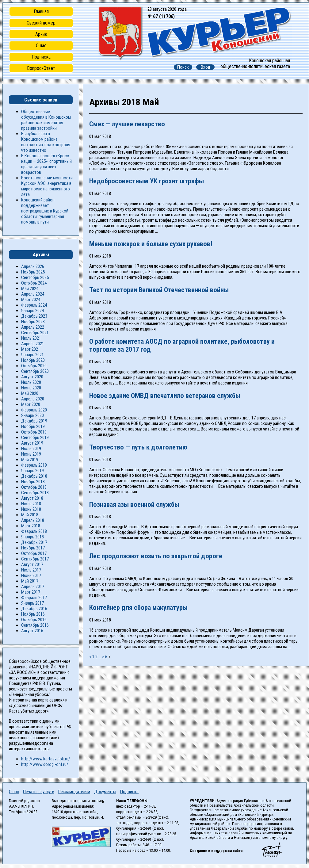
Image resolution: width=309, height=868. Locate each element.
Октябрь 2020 (34, 366)
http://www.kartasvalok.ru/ (46, 759)
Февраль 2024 (34, 305)
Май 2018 (30, 515)
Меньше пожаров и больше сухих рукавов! (151, 244)
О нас (41, 46)
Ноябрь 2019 (33, 426)
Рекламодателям (74, 792)
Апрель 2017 (33, 587)
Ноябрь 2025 (33, 272)
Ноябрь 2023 (33, 322)
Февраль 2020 (34, 410)
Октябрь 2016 (34, 620)
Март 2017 (31, 592)
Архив (41, 34)
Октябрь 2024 (34, 283)
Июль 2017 (31, 570)
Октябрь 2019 (34, 432)
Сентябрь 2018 (35, 493)
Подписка (41, 57)
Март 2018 (31, 526)
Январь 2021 (32, 355)
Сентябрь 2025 (35, 277)
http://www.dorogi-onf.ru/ (45, 764)
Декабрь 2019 (34, 421)
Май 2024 (30, 289)
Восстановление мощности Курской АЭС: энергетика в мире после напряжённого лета (47, 186)
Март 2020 (31, 404)
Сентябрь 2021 (35, 333)
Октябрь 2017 (34, 553)
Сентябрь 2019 (35, 438)
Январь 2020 (32, 415)
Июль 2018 (31, 504)
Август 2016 (32, 631)
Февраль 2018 (34, 531)
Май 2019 (30, 460)
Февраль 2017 (34, 598)
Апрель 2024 (33, 294)
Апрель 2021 (33, 344)
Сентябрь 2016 (35, 625)
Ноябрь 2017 (33, 548)
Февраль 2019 (34, 465)
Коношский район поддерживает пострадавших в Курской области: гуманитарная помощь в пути (45, 211)
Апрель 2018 (33, 520)
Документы (105, 792)
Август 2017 (32, 564)
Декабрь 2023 (34, 316)
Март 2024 (31, 300)
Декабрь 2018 (34, 476)
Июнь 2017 (31, 575)
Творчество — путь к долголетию (138, 447)
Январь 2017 (32, 603)
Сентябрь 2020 (35, 371)
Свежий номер (41, 23)
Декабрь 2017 (34, 542)
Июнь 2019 (31, 454)
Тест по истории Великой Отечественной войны (159, 290)
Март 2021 (31, 349)
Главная (41, 11)
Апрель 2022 (33, 327)
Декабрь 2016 (34, 609)
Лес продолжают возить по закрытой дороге (156, 556)
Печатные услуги (39, 792)
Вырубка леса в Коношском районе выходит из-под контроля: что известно (46, 142)
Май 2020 (30, 393)
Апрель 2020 (33, 399)
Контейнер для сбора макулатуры (138, 607)
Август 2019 (32, 443)
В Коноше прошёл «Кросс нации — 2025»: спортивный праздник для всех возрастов (46, 164)
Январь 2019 (32, 471)
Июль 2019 (31, 449)
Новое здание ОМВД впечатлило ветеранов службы (165, 396)
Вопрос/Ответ (41, 68)
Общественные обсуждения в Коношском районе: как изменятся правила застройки (46, 120)
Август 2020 (32, 377)
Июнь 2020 (31, 388)
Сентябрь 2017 (35, 559)
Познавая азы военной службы (134, 504)
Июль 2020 (31, 382)
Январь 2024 (32, 311)
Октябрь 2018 (34, 487)
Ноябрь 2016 (33, 614)
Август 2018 (32, 498)
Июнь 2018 (31, 509)
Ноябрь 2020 (33, 360)
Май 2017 (30, 581)
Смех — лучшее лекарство (127, 124)
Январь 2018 (32, 537)
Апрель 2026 (33, 266)
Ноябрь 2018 (33, 482)
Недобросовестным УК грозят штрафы (147, 181)
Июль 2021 (31, 338)
